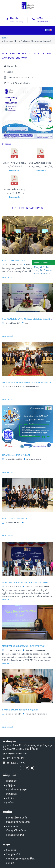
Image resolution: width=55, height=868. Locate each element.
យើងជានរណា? (12, 781)
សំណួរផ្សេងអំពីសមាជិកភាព (16, 831)
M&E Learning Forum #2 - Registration (24, 646)
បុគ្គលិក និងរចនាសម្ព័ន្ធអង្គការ (17, 790)
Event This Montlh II (14, 261)
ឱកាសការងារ (11, 850)
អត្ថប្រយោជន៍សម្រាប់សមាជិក (17, 818)
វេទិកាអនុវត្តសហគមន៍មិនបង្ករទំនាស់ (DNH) (20, 710)
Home (5, 38)
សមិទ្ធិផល (10, 798)
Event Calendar (41, 263)
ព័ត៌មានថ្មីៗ (10, 863)
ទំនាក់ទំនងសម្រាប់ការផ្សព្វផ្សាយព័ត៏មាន (21, 859)
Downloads (14, 170)
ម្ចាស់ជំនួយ (10, 803)
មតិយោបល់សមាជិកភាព (15, 835)
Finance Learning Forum (16, 455)
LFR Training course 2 (14, 519)
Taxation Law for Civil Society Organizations (28, 583)
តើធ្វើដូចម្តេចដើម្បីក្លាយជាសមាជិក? (19, 822)
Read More (7, 278)
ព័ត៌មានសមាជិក (12, 826)
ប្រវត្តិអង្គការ (10, 785)
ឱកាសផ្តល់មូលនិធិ (13, 855)
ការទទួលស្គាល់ (12, 794)
